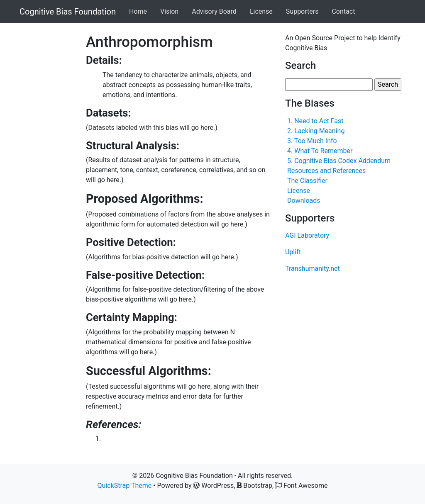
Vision (169, 11)
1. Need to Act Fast (315, 121)
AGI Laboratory (307, 235)
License (261, 11)
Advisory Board (214, 11)
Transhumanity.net (313, 269)
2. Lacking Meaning (316, 131)
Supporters (302, 11)
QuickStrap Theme (125, 486)
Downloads (304, 201)
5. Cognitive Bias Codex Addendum (339, 161)
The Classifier (307, 181)
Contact (343, 11)
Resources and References (326, 171)
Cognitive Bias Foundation (68, 12)
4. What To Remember (320, 151)
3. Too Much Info (312, 141)
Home (138, 11)
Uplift (293, 252)
